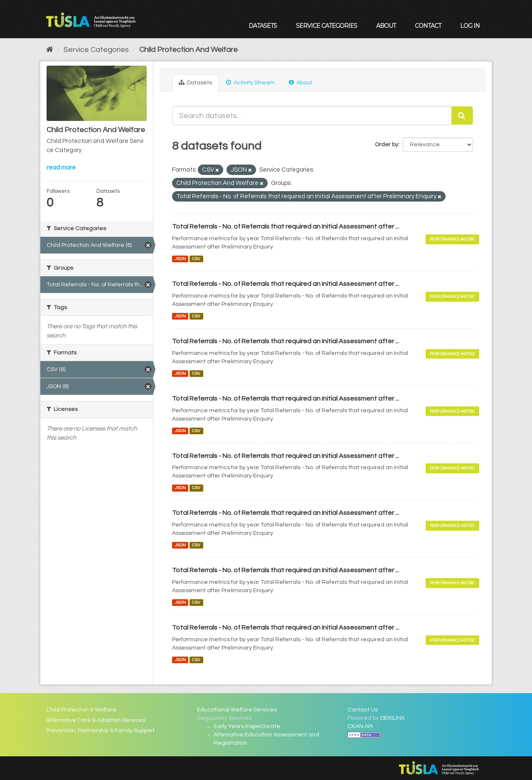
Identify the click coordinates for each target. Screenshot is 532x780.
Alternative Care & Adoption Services (96, 720)
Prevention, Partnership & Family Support (100, 731)
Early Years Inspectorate (247, 726)
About (386, 26)
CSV (196, 259)
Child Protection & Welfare (81, 710)
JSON (180, 259)
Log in (470, 26)
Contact (428, 26)
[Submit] (462, 116)
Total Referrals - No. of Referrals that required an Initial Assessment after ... (286, 226)
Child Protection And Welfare (188, 50)
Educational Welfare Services (237, 710)
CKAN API (360, 726)
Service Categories (326, 26)
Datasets (263, 26)
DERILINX (393, 718)
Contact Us (363, 710)
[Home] (50, 50)
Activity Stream (250, 82)
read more (61, 168)
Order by (387, 145)
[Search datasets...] (312, 116)
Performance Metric (452, 239)
